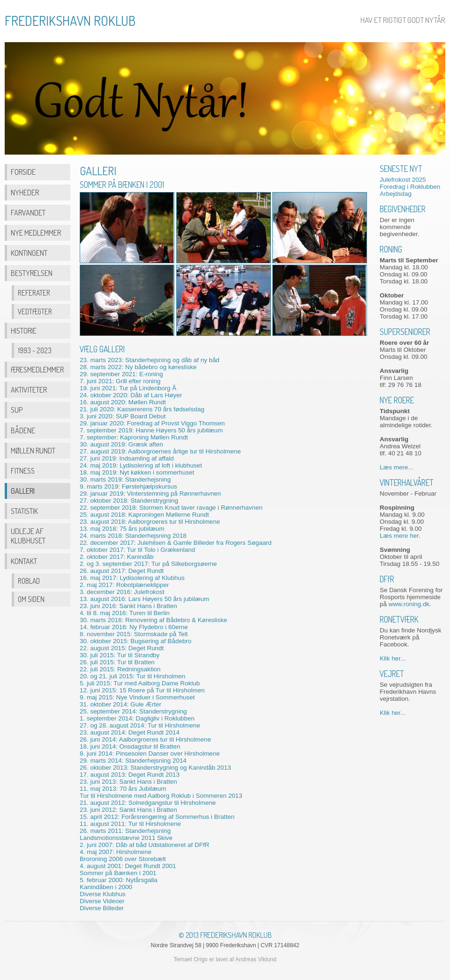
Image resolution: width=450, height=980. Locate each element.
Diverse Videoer (102, 901)
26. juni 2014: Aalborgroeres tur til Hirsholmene (145, 739)
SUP (17, 410)
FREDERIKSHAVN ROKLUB (70, 21)
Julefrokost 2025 (403, 180)
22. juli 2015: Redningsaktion (120, 669)
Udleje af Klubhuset (28, 536)
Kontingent (29, 253)
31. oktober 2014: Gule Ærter (120, 704)
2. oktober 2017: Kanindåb (117, 557)
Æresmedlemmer (37, 369)
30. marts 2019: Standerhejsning (125, 479)
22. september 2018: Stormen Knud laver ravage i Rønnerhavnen (171, 508)
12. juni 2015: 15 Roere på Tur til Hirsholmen (142, 690)
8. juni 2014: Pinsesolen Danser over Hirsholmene (150, 754)
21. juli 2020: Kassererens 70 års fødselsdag (142, 409)
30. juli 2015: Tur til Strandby (120, 655)
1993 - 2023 (35, 350)
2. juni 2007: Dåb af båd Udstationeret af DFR (144, 845)
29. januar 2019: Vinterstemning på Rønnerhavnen (150, 494)
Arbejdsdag (396, 194)
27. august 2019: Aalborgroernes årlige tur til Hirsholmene (160, 451)
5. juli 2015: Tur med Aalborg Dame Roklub (140, 683)
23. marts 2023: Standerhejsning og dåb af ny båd (150, 360)
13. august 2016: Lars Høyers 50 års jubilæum (144, 599)
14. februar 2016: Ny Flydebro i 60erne (134, 627)
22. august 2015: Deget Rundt (122, 648)
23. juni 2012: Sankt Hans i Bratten (128, 810)
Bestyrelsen (32, 273)
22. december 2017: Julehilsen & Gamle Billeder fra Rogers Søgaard (176, 543)
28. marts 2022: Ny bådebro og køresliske (138, 367)
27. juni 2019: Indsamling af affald (127, 458)
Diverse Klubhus (103, 894)
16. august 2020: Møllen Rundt (123, 402)
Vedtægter (35, 312)
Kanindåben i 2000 (106, 887)
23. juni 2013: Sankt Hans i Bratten (128, 782)
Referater (34, 293)
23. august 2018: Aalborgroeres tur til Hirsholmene (150, 522)
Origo (201, 959)
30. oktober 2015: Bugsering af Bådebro (135, 641)
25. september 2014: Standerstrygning (133, 711)
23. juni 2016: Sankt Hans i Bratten (128, 606)
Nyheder (25, 192)
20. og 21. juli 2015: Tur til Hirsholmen (133, 676)
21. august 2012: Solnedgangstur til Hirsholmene (148, 803)
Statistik (24, 511)
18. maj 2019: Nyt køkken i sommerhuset (137, 472)
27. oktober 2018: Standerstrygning (129, 501)
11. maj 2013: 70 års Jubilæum (123, 789)
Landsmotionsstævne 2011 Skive (126, 838)
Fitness (23, 471)
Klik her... (393, 658)
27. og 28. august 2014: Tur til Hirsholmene (140, 725)
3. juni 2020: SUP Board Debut (123, 416)
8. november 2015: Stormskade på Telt (134, 634)
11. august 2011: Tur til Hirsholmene (130, 824)
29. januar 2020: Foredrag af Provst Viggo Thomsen (152, 423)
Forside (23, 172)
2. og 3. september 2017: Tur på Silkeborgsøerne (148, 564)
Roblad (29, 581)
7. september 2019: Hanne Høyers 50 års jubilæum (151, 430)
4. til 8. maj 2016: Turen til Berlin (125, 613)
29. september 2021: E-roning (121, 374)
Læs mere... (397, 467)
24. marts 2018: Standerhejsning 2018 (133, 536)
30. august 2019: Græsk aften (121, 444)
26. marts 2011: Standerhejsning (125, 831)
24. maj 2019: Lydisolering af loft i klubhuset (141, 465)
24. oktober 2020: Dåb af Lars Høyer (131, 395)
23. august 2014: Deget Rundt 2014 (130, 732)
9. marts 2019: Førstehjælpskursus (128, 486)
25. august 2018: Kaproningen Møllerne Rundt (144, 515)
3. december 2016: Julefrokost (122, 592)
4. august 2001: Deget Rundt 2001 (128, 866)
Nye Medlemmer (36, 233)
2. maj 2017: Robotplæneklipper (124, 585)
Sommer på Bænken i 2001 (118, 873)
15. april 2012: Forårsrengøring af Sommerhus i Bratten (157, 817)
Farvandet (28, 212)
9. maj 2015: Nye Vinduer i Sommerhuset (137, 697)
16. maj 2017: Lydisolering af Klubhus (132, 578)
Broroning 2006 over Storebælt (123, 859)
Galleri (23, 491)
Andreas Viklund (256, 959)
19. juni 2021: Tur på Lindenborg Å (128, 388)
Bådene (23, 430)
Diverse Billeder (102, 908)
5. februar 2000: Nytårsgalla (119, 880)
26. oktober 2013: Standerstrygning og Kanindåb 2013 (155, 768)
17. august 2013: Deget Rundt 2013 (130, 775)
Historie (24, 330)
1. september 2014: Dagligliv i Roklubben (137, 718)
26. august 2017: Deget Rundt (122, 571)
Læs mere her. (400, 536)
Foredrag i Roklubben (410, 187)
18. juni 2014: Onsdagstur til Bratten (130, 746)
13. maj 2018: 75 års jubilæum (122, 529)
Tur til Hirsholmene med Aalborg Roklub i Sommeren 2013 (161, 796)
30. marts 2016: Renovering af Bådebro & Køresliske (153, 620)
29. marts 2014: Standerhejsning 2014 (133, 761)
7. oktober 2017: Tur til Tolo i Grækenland (137, 550)
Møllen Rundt (33, 450)
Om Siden (31, 599)
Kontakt (24, 561)
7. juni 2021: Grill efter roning (120, 381)
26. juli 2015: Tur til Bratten (117, 662)
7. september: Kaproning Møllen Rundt (134, 437)
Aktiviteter (29, 390)
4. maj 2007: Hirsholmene (116, 852)
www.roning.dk (409, 604)
